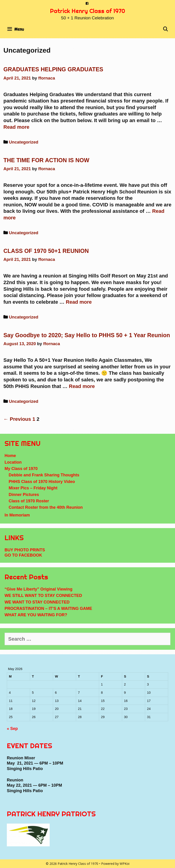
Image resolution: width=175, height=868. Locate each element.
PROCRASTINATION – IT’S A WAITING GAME (48, 609)
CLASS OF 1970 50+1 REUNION (46, 251)
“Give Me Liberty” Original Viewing (39, 589)
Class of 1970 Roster (29, 501)
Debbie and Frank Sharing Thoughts (44, 475)
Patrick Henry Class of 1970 (87, 11)
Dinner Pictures (24, 495)
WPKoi (125, 864)
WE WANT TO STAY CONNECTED (37, 602)
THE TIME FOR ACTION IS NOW (46, 160)
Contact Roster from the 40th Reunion (46, 507)
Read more (16, 127)
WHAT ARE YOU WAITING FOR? (36, 615)
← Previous (17, 419)
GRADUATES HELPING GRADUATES (53, 69)
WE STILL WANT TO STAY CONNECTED (43, 596)
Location (13, 462)
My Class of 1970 (21, 469)
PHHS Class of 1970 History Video (42, 482)
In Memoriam (17, 515)
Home (10, 456)
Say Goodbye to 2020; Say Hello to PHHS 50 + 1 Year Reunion (87, 335)
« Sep (12, 729)
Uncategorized (24, 142)
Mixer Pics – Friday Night (33, 488)
